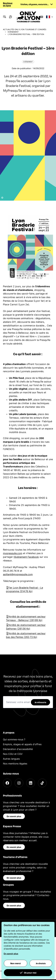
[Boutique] (42, 17)
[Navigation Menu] (4, 17)
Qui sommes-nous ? (14, 739)
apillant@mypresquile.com (18, 574)
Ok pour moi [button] (28, 973)
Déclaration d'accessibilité (18, 749)
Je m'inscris (40, 702)
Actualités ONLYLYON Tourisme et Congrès (25, 29)
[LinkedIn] (31, 783)
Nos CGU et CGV (13, 754)
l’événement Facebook (26, 557)
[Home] (28, 17)
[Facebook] (7, 783)
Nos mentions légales (15, 764)
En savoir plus (14, 816)
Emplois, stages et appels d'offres (22, 744)
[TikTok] (42, 783)
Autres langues (11, 759)
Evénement (13, 32)
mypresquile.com (13, 553)
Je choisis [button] (41, 963)
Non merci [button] (16, 963)
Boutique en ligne (8, 4)
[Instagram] (19, 783)
